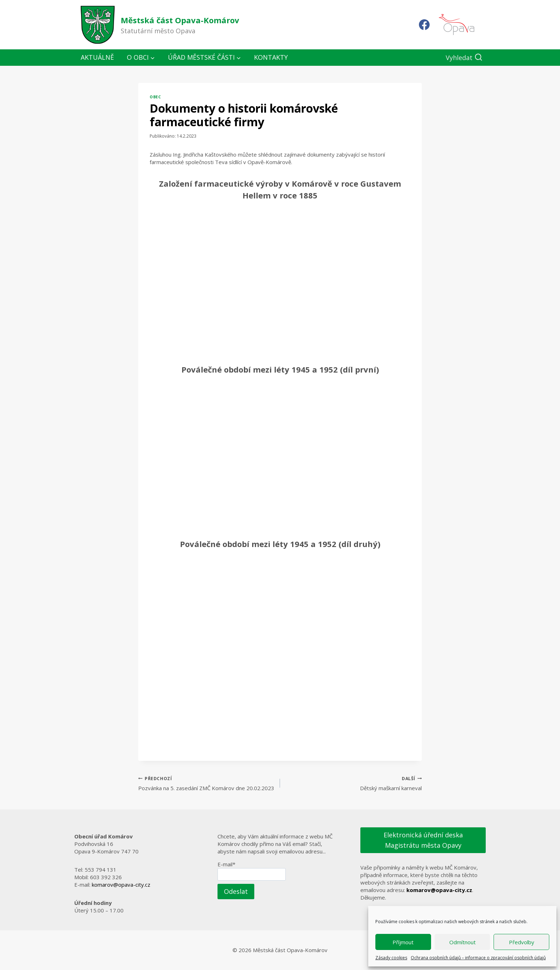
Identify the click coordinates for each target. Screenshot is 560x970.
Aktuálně (97, 57)
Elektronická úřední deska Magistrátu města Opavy (423, 840)
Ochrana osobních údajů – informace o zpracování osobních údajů (478, 958)
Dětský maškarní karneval (354, 783)
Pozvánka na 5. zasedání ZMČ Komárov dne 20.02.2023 (206, 783)
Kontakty (271, 57)
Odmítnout (462, 942)
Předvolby (522, 942)
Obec (155, 97)
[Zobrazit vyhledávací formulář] (464, 58)
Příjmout (403, 942)
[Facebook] (424, 25)
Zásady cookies (391, 958)
